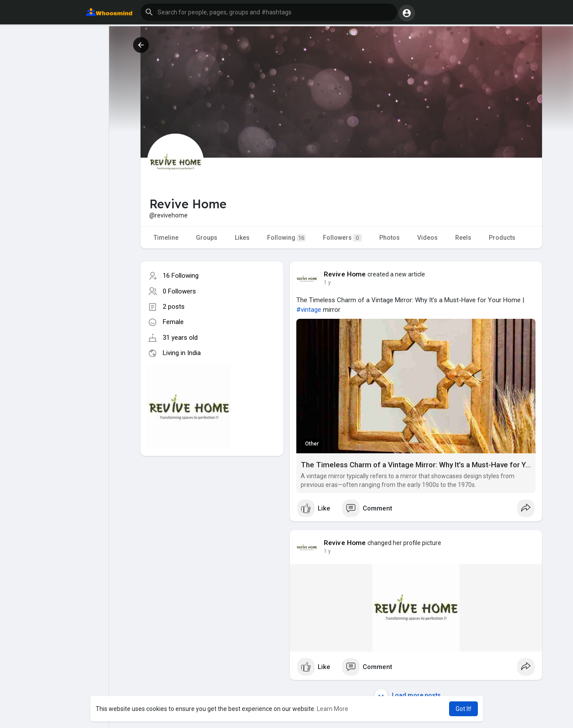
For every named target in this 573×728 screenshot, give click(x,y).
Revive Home (345, 274)
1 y (327, 283)
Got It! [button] (463, 709)
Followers (342, 238)
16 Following (181, 276)
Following (286, 238)
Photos (389, 238)
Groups (207, 238)
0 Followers (179, 291)
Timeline (166, 238)
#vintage (309, 310)
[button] (269, 12)
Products (502, 238)
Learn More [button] (333, 709)
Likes (242, 238)
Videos (427, 238)
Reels (463, 238)
